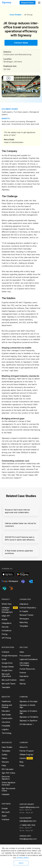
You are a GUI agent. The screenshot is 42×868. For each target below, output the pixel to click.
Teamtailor (6, 687)
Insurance (6, 722)
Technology (7, 733)
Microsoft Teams (9, 684)
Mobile (4, 619)
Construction (7, 718)
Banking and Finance (7, 706)
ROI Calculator (8, 769)
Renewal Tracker (27, 615)
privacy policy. (23, 858)
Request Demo (28, 3)
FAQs (4, 766)
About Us (23, 747)
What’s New (7, 604)
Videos (4, 758)
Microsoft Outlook (9, 680)
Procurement (25, 656)
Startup (23, 684)
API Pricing (6, 638)
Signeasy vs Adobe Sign (27, 706)
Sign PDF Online (8, 773)
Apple (4, 816)
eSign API (6, 616)
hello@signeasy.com (28, 839)
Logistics (5, 729)
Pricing (4, 634)
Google (5, 808)
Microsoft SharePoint (6, 675)
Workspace (24, 619)
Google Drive (7, 663)
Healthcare (6, 701)
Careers (23, 758)
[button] (39, 3)
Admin (22, 680)
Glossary (5, 762)
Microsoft (6, 812)
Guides (4, 754)
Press (22, 766)
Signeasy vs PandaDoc (29, 717)
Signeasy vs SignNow (28, 721)
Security (5, 627)
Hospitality (6, 726)
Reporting (23, 622)
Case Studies (15, 15)
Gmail (4, 659)
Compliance (6, 630)
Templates (24, 626)
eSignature (24, 604)
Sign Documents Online (8, 790)
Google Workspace (10, 656)
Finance (23, 673)
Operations (24, 676)
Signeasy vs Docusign (28, 701)
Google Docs (7, 670)
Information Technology (24, 664)
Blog (21, 762)
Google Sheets (8, 667)
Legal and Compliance (29, 659)
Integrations (6, 623)
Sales (22, 652)
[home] (9, 3)
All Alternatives (26, 724)
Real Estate (6, 715)
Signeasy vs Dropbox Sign (28, 712)
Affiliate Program (26, 754)
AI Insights (24, 611)
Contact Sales (21, 43)
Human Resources (27, 669)
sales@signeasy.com (28, 821)
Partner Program (27, 751)
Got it (21, 863)
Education (6, 711)
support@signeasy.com (29, 807)
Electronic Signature (6, 778)
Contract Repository (28, 608)
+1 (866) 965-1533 (27, 825)
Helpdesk (6, 794)
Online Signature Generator (8, 784)
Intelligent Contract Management (7, 610)
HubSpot (5, 652)
